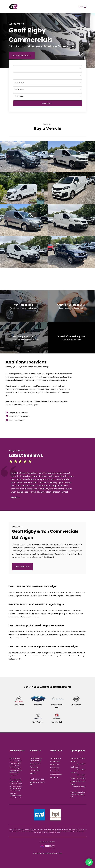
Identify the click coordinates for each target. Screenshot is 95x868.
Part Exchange (55, 761)
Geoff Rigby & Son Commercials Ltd (13, 7)
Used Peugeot (38, 722)
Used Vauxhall (57, 722)
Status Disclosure (56, 774)
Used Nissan (76, 705)
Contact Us (54, 777)
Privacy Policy (55, 771)
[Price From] (48, 82)
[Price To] (48, 89)
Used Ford (38, 705)
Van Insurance (55, 768)
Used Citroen (19, 705)
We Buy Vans (55, 765)
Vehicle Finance (56, 758)
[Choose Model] (48, 75)
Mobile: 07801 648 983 (37, 779)
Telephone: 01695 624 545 (37, 783)
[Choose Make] (48, 68)
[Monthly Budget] (48, 96)
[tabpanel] (42, 485)
